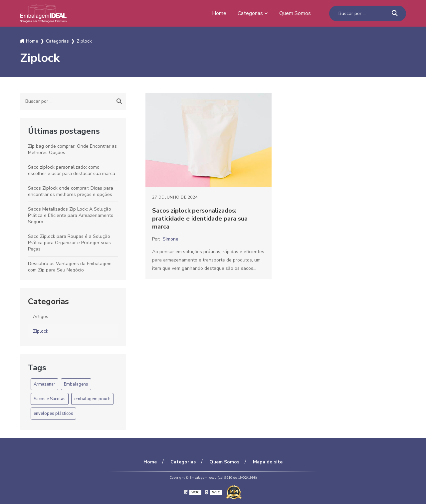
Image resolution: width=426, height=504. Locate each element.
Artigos (41, 317)
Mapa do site (268, 462)
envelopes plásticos (53, 414)
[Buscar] (395, 13)
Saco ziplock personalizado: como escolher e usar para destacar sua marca (72, 170)
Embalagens (76, 384)
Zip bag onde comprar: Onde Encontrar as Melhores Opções (72, 149)
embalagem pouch (92, 399)
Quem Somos (295, 13)
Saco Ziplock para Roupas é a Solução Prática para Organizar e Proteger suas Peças (69, 243)
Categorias (250, 13)
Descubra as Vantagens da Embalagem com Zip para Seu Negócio (70, 267)
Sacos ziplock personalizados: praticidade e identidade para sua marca (200, 219)
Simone (171, 239)
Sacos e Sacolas (50, 399)
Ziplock (41, 331)
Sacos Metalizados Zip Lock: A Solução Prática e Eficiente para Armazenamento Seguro (71, 215)
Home (219, 13)
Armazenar (44, 384)
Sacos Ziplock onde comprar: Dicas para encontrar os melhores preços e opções (71, 191)
